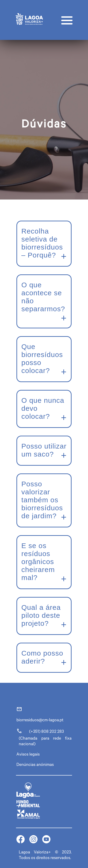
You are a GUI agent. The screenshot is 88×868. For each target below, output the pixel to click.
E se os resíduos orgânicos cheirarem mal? (38, 562)
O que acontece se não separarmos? (43, 297)
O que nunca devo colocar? (43, 408)
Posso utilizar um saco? (44, 450)
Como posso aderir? (42, 657)
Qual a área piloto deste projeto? (41, 615)
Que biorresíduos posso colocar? (42, 359)
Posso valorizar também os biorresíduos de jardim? (42, 500)
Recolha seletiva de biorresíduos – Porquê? (42, 243)
